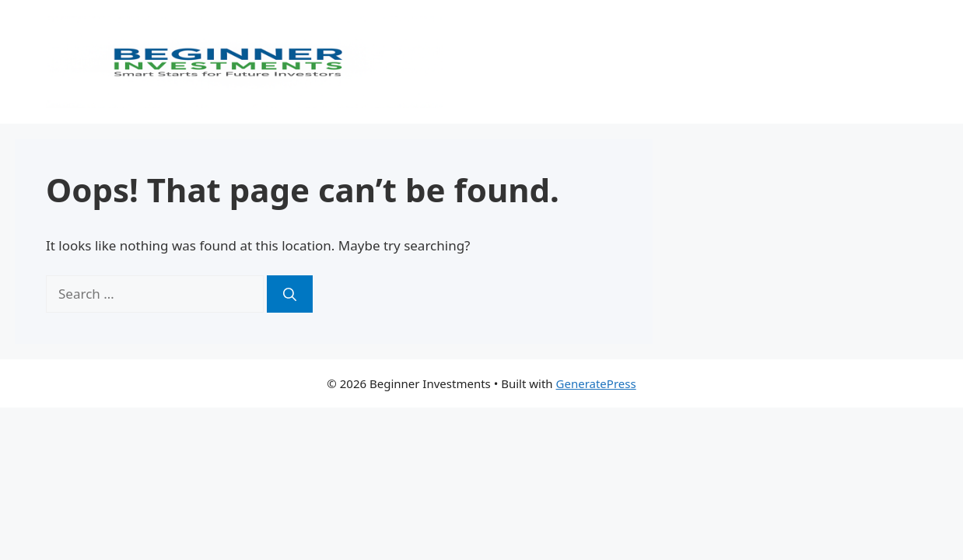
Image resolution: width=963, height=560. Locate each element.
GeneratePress (596, 383)
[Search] (290, 294)
